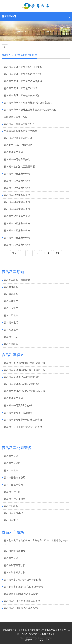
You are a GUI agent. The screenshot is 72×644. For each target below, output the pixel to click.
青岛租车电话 (11, 323)
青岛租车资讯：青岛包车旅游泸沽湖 (23, 74)
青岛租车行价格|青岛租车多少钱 (21, 608)
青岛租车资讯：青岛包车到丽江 (21, 88)
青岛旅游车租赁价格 (15, 573)
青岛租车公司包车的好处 (17, 159)
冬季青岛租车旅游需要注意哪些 (21, 131)
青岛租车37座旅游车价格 (17, 216)
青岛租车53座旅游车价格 (17, 238)
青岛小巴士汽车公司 (15, 485)
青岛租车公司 (9, 16)
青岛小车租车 (11, 477)
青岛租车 (31, 630)
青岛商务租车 (11, 330)
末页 (58, 253)
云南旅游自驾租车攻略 (16, 117)
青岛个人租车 (11, 308)
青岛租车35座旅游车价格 (17, 209)
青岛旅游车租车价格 (15, 565)
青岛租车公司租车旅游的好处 (19, 124)
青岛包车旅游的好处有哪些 (18, 145)
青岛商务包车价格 (13, 152)
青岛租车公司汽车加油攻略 (18, 406)
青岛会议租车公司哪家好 (17, 280)
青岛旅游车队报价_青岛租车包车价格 (24, 587)
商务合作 (50, 634)
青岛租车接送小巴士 (15, 506)
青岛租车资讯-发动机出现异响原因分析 (25, 363)
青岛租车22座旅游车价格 (17, 195)
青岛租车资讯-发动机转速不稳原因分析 (25, 391)
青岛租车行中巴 (12, 499)
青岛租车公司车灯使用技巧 (18, 413)
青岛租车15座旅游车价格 (17, 181)
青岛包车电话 (51, 630)
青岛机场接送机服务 (15, 551)
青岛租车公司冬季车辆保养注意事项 (23, 420)
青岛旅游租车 (11, 294)
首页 (14, 253)
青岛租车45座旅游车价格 (17, 223)
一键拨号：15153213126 (36, 640)
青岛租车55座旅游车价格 (17, 245)
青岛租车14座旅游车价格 (17, 174)
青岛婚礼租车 (11, 287)
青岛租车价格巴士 (13, 470)
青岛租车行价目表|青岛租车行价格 (22, 601)
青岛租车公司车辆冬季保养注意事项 (23, 427)
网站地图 (42, 634)
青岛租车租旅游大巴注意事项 (19, 167)
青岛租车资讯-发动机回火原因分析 (22, 384)
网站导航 (33, 634)
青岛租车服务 (11, 337)
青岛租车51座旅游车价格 (17, 231)
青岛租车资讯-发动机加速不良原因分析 (25, 370)
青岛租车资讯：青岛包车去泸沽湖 (22, 96)
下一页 (47, 253)
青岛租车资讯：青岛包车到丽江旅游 (23, 67)
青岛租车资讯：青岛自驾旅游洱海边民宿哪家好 (29, 103)
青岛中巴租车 (11, 513)
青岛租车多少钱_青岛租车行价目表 (22, 580)
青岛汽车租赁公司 (13, 456)
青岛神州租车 (11, 344)
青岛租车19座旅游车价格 (17, 188)
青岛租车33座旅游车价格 (17, 202)
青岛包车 (40, 630)
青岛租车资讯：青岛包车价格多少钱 (23, 81)
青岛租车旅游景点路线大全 (18, 138)
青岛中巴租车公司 (13, 492)
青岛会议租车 (11, 301)
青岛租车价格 (11, 463)
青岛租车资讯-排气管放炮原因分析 (22, 377)
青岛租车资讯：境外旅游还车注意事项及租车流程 (30, 110)
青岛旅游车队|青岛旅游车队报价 (21, 594)
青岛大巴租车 (11, 315)
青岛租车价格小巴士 (15, 520)
